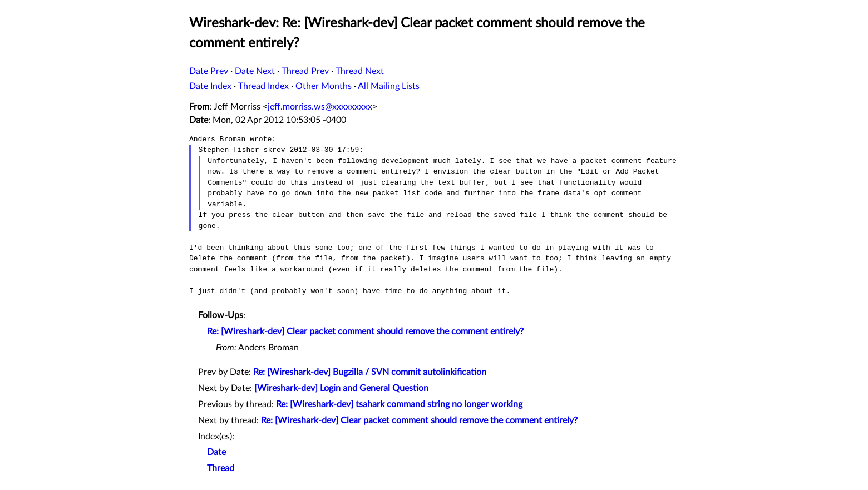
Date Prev (209, 71)
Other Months (324, 86)
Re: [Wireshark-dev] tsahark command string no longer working (399, 404)
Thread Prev (305, 71)
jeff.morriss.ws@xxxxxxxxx (320, 107)
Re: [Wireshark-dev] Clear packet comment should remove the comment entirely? (365, 331)
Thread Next (360, 71)
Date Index (210, 86)
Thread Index (263, 86)
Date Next (255, 71)
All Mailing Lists (389, 86)
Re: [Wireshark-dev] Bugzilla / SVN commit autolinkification (370, 372)
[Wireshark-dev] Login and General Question (341, 388)
